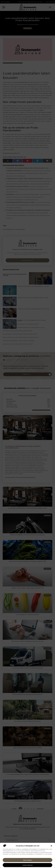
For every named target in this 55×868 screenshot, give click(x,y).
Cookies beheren (28, 865)
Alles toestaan (28, 860)
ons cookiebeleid (37, 854)
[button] (51, 846)
